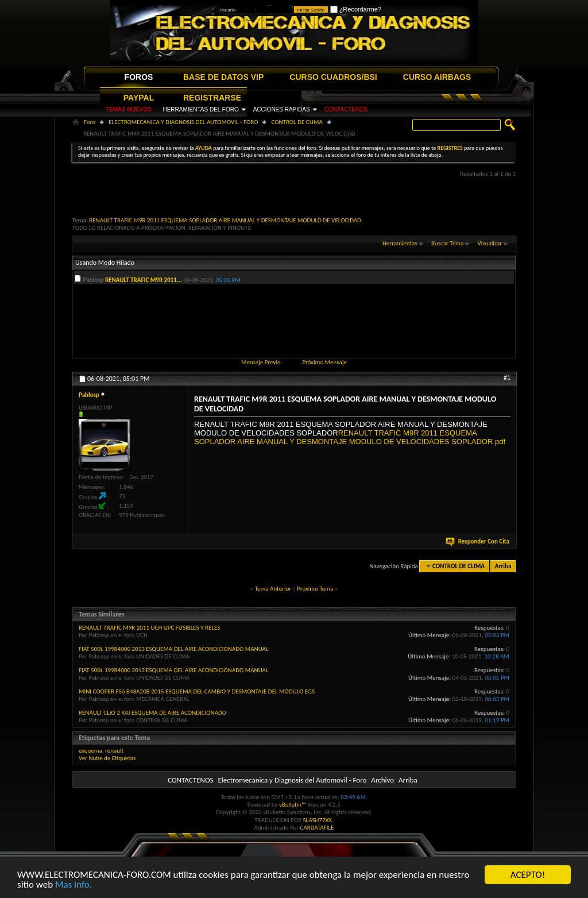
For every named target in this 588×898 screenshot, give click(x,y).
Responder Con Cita (478, 542)
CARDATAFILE (317, 828)
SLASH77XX (318, 820)
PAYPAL (139, 98)
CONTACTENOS (346, 109)
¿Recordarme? (356, 9)
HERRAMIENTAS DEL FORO (200, 109)
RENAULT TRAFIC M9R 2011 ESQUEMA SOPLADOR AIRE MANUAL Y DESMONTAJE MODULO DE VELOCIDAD (225, 220)
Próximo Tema (315, 589)
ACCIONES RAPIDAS (282, 109)
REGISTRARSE (212, 98)
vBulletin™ (293, 805)
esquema (90, 751)
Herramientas (400, 243)
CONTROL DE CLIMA (297, 122)
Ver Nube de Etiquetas (107, 758)
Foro (90, 122)
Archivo (382, 780)
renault (114, 751)
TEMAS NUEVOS (128, 109)
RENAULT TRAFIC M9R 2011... (144, 280)
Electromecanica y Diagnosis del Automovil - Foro (292, 780)
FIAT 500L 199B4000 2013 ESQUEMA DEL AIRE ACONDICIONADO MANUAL (174, 649)
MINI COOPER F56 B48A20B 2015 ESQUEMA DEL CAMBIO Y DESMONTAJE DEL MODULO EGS (197, 691)
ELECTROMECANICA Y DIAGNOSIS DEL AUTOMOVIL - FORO (183, 122)
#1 (507, 377)
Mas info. (73, 884)
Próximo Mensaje (324, 362)
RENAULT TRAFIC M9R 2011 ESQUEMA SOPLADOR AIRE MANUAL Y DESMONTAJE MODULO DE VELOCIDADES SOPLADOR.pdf (350, 437)
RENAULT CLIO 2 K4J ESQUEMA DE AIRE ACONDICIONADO (152, 713)
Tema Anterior (273, 589)
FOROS (139, 77)
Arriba (503, 566)
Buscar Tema (447, 243)
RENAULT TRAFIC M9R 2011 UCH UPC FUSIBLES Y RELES (149, 628)
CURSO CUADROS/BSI (333, 77)
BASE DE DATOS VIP (223, 77)
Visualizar (490, 243)
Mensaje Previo (261, 362)
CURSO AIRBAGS (437, 77)
